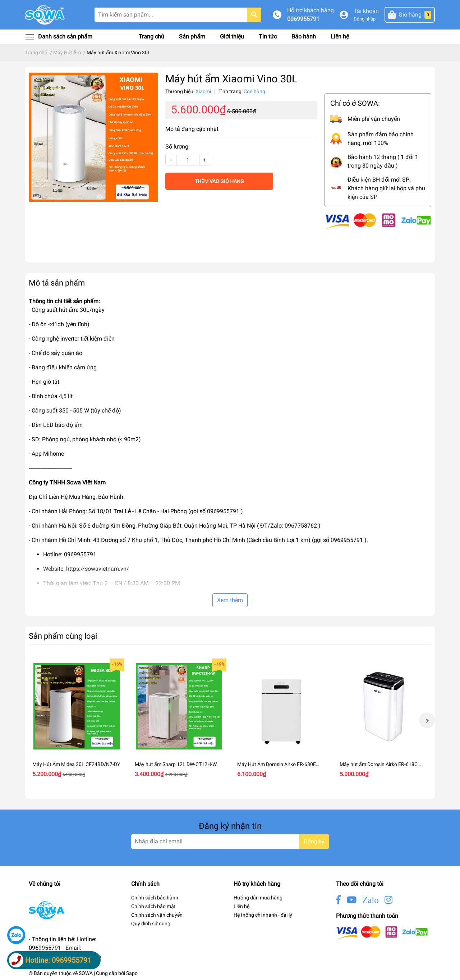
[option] (76, 720)
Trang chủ (151, 37)
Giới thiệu (232, 37)
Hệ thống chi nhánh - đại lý (263, 915)
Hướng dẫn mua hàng (258, 898)
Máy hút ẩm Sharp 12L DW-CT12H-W (176, 764)
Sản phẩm (192, 37)
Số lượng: (178, 147)
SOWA (86, 973)
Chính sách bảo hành (155, 898)
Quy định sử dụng (151, 924)
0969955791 (303, 19)
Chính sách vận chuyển (157, 915)
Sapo (132, 973)
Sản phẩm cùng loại (63, 636)
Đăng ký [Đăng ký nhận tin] (314, 841)
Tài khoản (366, 11)
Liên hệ (340, 37)
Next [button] (427, 720)
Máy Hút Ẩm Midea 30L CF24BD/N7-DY (76, 764)
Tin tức (268, 37)
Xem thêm (230, 600)
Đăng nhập (365, 19)
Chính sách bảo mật (153, 906)
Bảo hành (304, 37)
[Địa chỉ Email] (230, 842)
